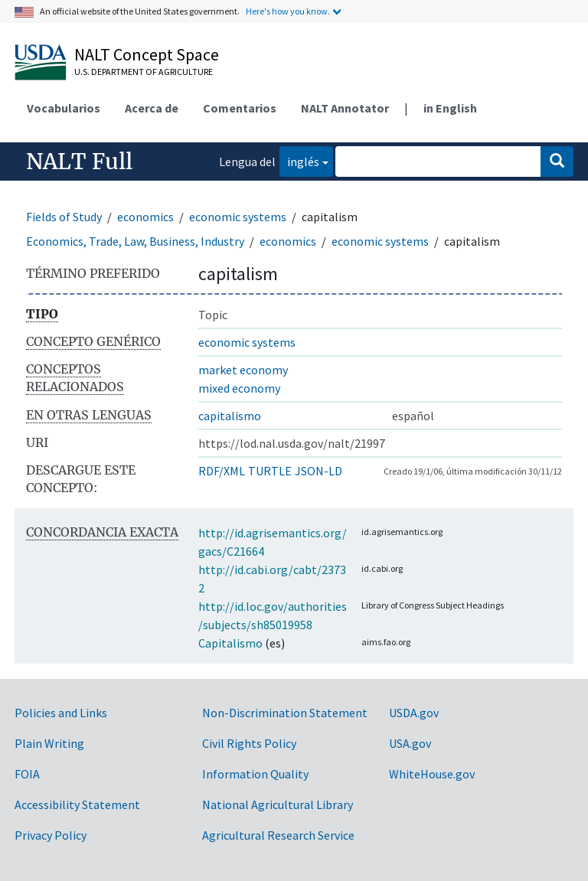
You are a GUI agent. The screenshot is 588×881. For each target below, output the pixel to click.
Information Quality (255, 774)
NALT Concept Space (147, 54)
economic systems (238, 217)
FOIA (27, 774)
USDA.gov (414, 713)
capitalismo (230, 416)
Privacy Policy (51, 835)
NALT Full (79, 162)
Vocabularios (64, 108)
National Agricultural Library (278, 804)
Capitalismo (230, 643)
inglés (299, 160)
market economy (243, 370)
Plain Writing (49, 743)
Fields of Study (64, 217)
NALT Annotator (345, 108)
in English (450, 108)
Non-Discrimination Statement (285, 713)
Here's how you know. (288, 11)
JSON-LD (318, 471)
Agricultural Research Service (278, 835)
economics (145, 217)
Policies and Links (61, 713)
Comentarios (240, 108)
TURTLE (270, 471)
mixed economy (239, 388)
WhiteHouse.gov (432, 774)
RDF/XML (222, 471)
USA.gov (410, 743)
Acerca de (152, 108)
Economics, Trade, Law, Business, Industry (135, 241)
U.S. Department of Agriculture (144, 72)
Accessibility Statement (77, 804)
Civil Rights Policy (249, 743)
